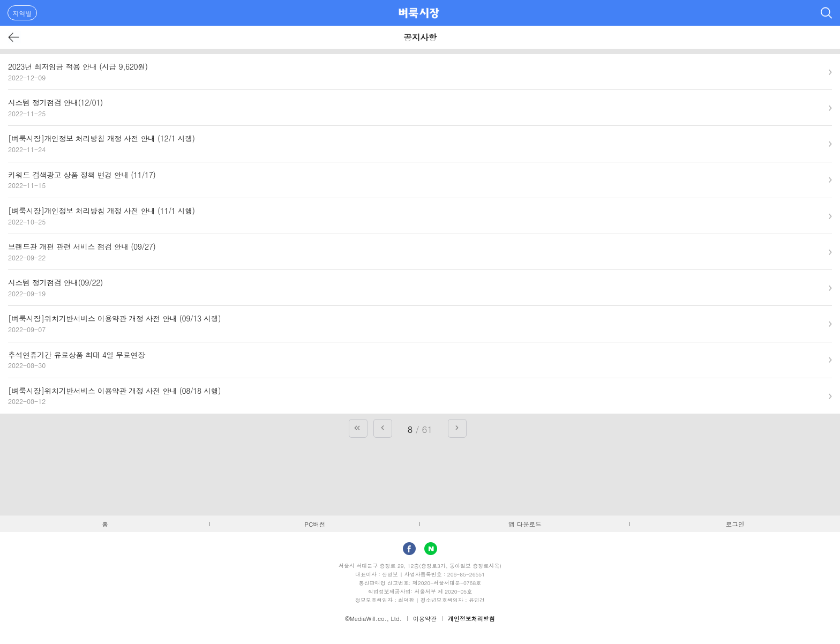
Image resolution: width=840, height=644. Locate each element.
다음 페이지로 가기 (457, 428)
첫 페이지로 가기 (358, 428)
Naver (431, 549)
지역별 (22, 13)
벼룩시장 (419, 13)
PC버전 (315, 524)
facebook (409, 549)
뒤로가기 (14, 37)
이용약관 (425, 619)
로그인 (735, 524)
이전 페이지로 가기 (383, 428)
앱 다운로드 (525, 524)
